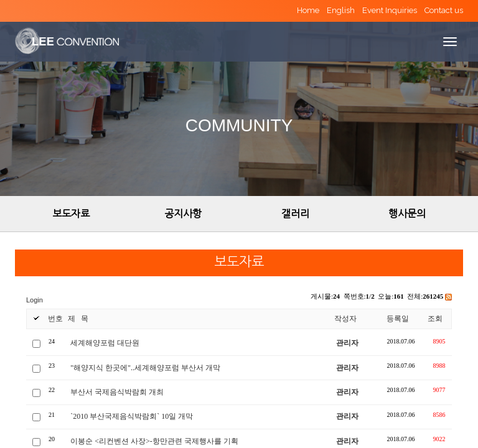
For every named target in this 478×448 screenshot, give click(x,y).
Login (35, 300)
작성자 (345, 319)
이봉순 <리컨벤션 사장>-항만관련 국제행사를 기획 (154, 441)
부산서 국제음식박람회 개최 (117, 392)
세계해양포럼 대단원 (105, 343)
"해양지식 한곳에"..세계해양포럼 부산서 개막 (145, 368)
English (341, 10)
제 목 (78, 319)
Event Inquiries (390, 10)
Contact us (444, 10)
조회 (435, 319)
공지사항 (183, 213)
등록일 (398, 319)
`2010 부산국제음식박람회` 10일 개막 (132, 416)
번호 (55, 319)
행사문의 (407, 213)
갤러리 (295, 213)
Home (308, 10)
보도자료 (71, 213)
